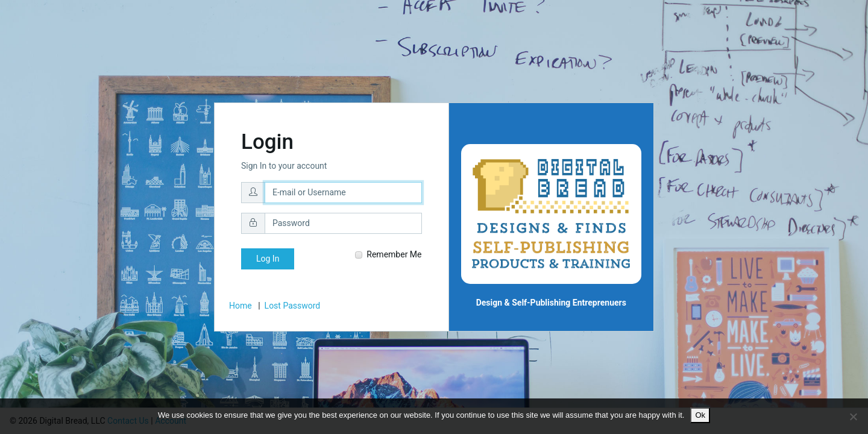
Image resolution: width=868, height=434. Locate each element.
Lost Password (293, 306)
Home (241, 306)
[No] (853, 417)
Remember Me (388, 254)
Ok (700, 415)
